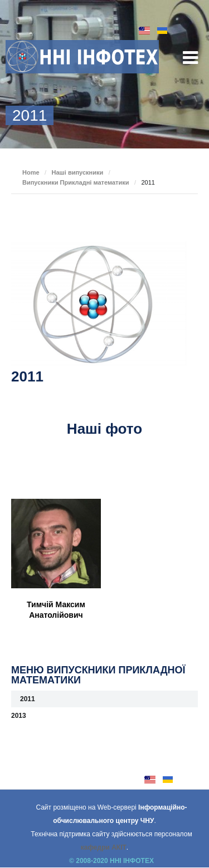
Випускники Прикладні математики (76, 182)
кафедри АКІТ (104, 847)
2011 (28, 699)
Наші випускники (78, 172)
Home (31, 172)
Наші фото (104, 429)
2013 (19, 716)
